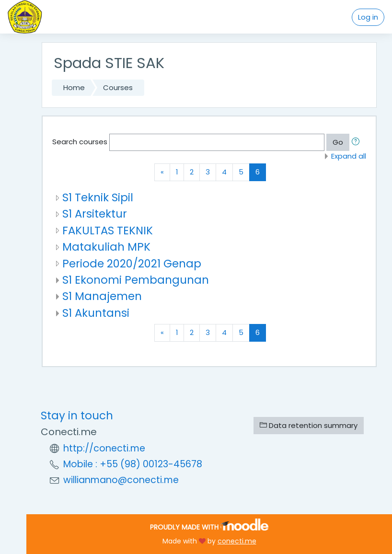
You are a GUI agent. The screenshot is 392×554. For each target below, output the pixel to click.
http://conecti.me (104, 448)
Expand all (349, 156)
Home (74, 87)
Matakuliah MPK (106, 247)
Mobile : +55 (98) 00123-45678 (133, 464)
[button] (357, 142)
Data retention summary (309, 425)
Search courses (80, 142)
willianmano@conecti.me (121, 480)
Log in (368, 17)
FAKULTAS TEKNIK (108, 231)
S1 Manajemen (102, 296)
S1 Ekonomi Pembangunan (136, 280)
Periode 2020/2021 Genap (132, 264)
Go (338, 142)
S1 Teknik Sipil (98, 197)
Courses (118, 87)
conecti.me (237, 541)
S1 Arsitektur (95, 214)
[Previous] (162, 172)
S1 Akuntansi (96, 313)
